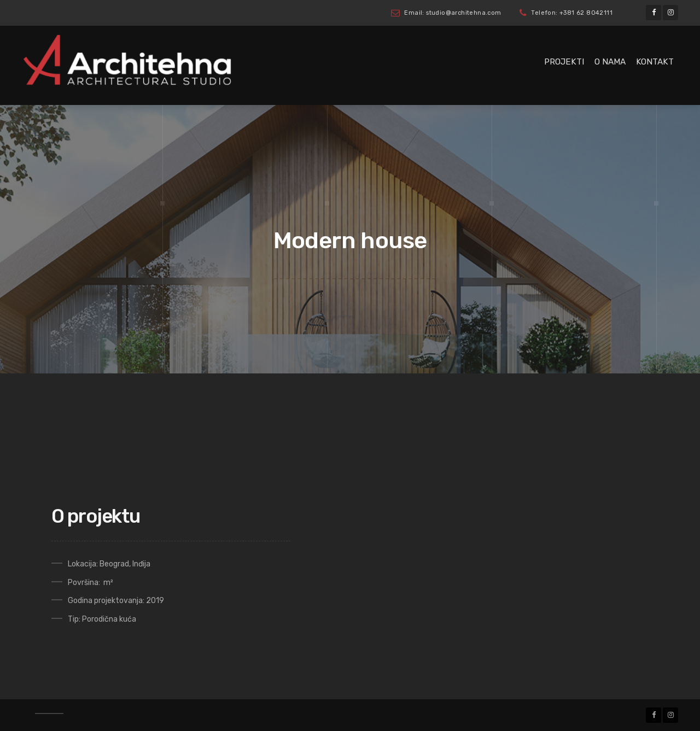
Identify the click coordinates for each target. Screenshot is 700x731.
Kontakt (655, 62)
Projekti (564, 62)
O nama (610, 62)
